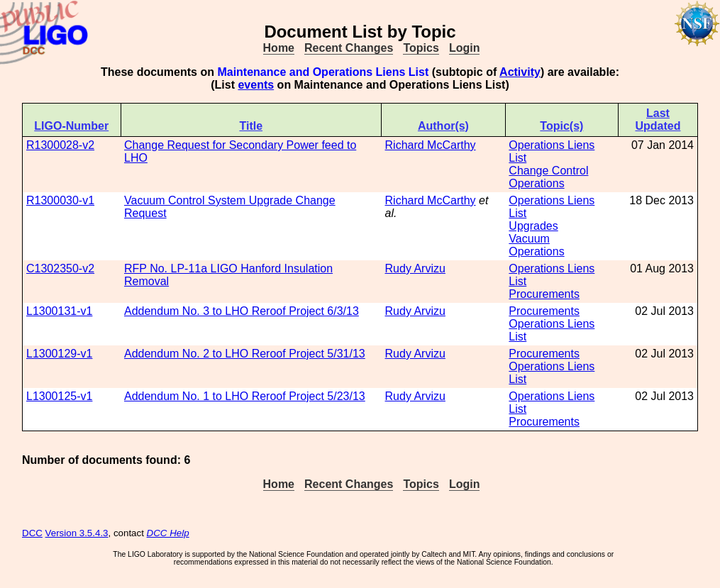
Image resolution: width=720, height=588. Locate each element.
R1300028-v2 (60, 145)
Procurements (544, 294)
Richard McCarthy (431, 145)
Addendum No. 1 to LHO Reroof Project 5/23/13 (245, 396)
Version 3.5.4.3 (77, 533)
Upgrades (533, 226)
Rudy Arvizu (415, 268)
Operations (536, 183)
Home (279, 48)
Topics (421, 48)
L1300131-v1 (59, 311)
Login (465, 48)
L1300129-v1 (59, 354)
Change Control (548, 171)
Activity (520, 72)
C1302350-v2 (60, 268)
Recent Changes (349, 48)
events (256, 85)
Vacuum (529, 239)
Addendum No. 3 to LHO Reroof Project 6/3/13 (242, 311)
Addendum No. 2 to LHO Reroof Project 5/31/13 (245, 354)
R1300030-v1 (60, 200)
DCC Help (168, 533)
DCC (32, 533)
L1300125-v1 (59, 396)
